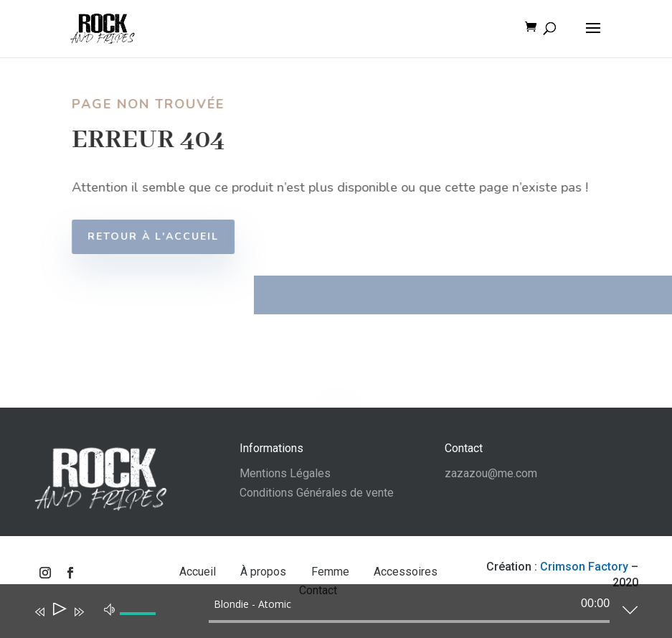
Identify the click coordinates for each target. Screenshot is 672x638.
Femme (332, 572)
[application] (325, 614)
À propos (265, 572)
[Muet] (110, 609)
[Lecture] (58, 612)
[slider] (409, 621)
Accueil (199, 572)
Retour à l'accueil (161, 236)
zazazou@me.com (491, 473)
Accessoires (406, 572)
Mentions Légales (285, 473)
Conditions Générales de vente (317, 493)
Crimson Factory (584, 567)
